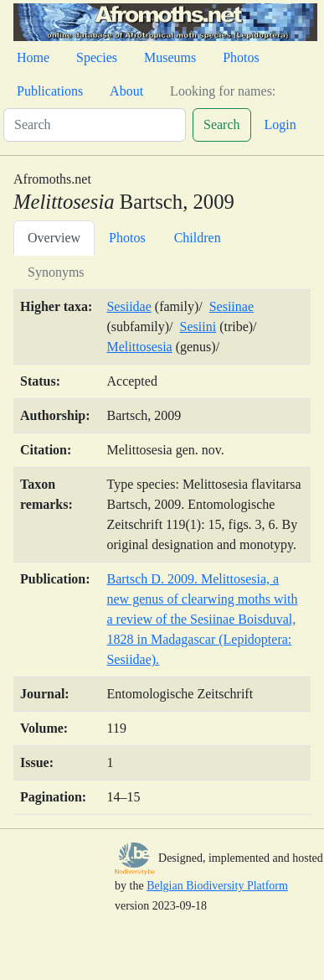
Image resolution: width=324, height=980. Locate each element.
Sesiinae (231, 306)
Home (33, 57)
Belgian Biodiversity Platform (217, 886)
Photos (241, 57)
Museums (170, 57)
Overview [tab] (54, 238)
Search (222, 124)
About (126, 91)
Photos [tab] (127, 238)
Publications (50, 91)
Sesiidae (129, 306)
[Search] (95, 125)
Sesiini (198, 327)
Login (280, 124)
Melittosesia (139, 347)
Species (97, 57)
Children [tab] (198, 238)
